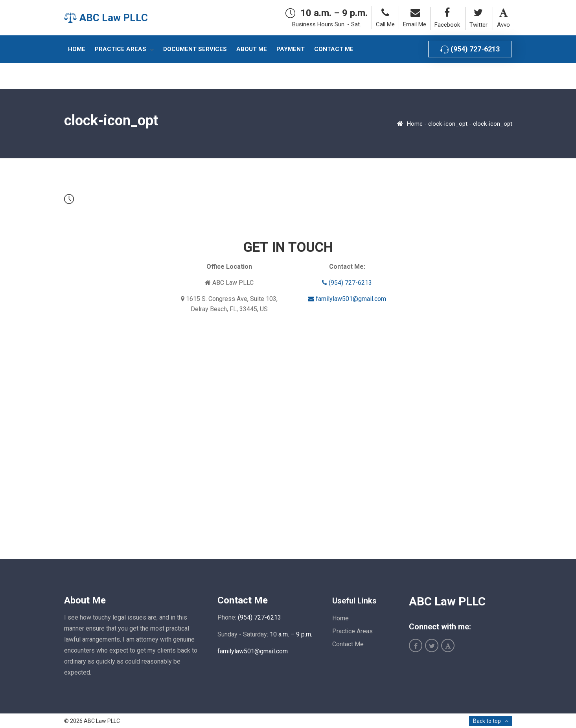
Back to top (487, 721)
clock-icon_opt (448, 124)
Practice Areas (352, 631)
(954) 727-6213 (470, 49)
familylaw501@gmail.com (347, 299)
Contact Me (348, 644)
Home (415, 124)
